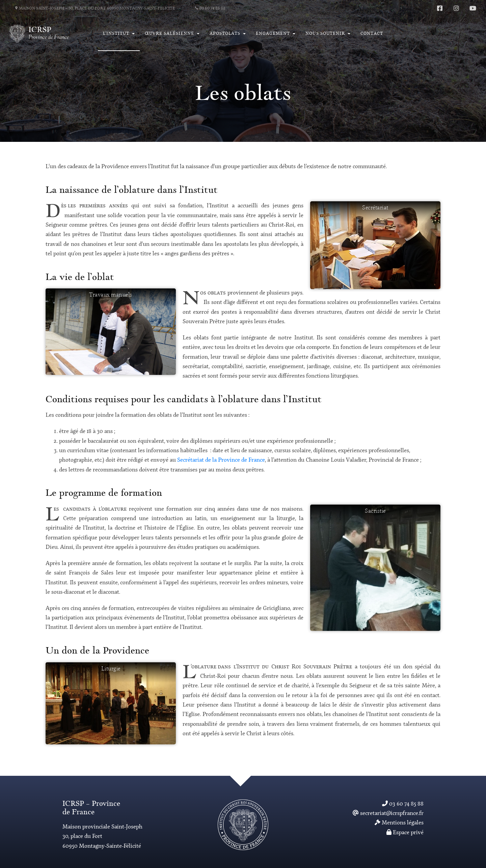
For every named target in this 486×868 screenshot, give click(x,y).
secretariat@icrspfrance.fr (388, 813)
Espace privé (405, 833)
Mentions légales (399, 823)
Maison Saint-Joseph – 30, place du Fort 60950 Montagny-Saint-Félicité (95, 8)
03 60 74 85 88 (210, 8)
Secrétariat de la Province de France (221, 460)
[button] (119, 34)
